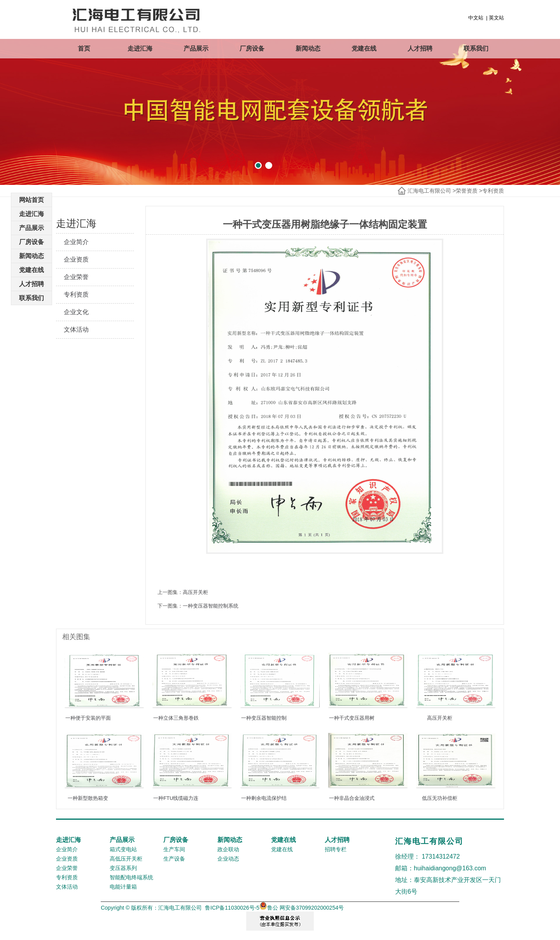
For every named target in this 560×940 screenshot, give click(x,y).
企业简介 (76, 242)
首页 (84, 48)
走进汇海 (140, 48)
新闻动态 (308, 48)
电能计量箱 (123, 887)
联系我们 (476, 48)
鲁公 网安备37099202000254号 (302, 908)
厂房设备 (252, 48)
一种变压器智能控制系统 (211, 606)
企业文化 (76, 312)
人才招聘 (420, 48)
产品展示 (196, 48)
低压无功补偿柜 (440, 798)
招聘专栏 (336, 849)
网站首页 (31, 200)
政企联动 (228, 849)
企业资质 (76, 259)
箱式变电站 (123, 849)
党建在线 (364, 48)
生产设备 (174, 859)
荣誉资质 (467, 191)
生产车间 (174, 849)
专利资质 (493, 191)
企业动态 (228, 859)
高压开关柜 (195, 592)
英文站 (496, 18)
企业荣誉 (76, 277)
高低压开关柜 (126, 859)
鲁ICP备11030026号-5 (232, 908)
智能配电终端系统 (131, 877)
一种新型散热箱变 (88, 798)
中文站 (476, 18)
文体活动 (76, 329)
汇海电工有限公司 (429, 191)
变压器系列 (123, 868)
